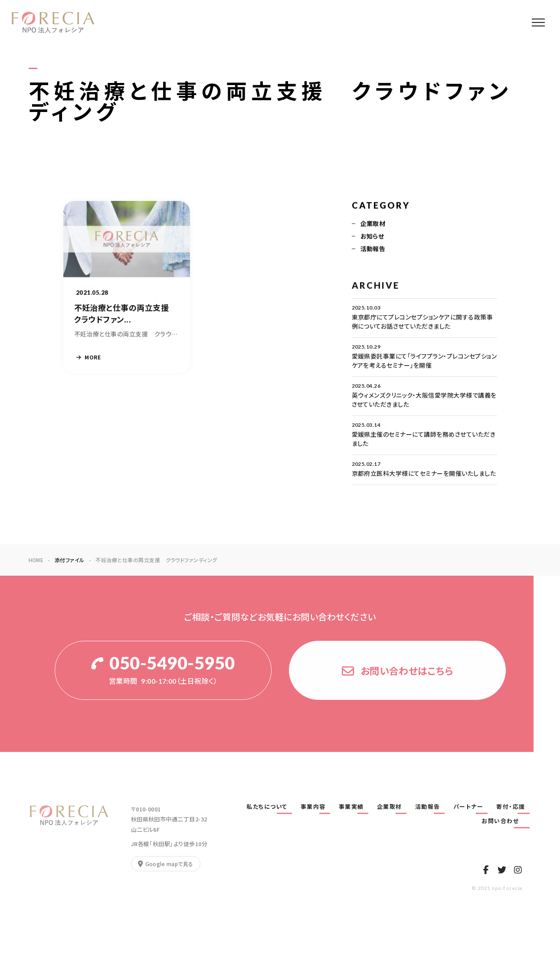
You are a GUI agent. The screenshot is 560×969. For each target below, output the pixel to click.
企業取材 (373, 224)
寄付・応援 (511, 807)
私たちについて (267, 807)
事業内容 (313, 807)
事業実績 (351, 807)
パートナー (468, 807)
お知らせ (372, 237)
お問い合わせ (503, 821)
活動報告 (373, 250)
